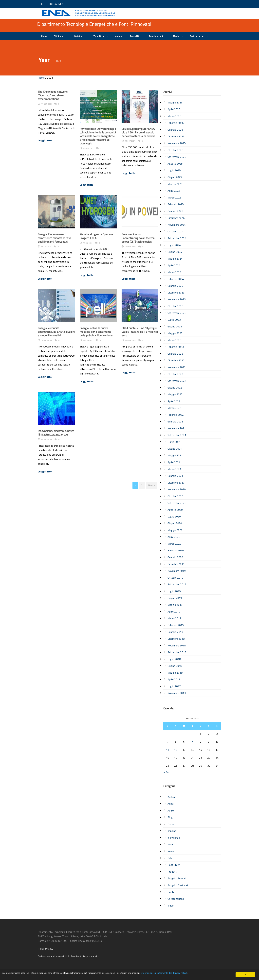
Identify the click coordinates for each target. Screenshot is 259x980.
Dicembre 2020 (176, 483)
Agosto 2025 (175, 164)
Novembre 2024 (177, 225)
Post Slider (174, 865)
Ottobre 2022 (175, 374)
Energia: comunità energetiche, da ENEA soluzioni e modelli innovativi (56, 332)
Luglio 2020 (174, 516)
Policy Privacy (46, 949)
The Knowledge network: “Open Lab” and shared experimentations (53, 95)
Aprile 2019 (174, 612)
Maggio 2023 (175, 333)
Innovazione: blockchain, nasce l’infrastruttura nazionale (56, 433)
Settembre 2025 (177, 157)
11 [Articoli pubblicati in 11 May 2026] (167, 750)
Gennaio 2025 (175, 211)
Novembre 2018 (177, 645)
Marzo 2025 (174, 197)
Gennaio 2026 (175, 130)
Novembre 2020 (177, 489)
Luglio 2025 (174, 170)
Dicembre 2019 (176, 564)
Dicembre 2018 (176, 639)
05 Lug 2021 (46, 247)
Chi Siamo (59, 36)
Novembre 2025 (177, 143)
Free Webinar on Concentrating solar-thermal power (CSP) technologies (138, 238)
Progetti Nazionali (178, 885)
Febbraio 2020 (176, 550)
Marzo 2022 (174, 408)
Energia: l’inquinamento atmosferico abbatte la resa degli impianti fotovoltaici (54, 238)
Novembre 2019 (177, 571)
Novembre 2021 (177, 428)
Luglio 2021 (174, 442)
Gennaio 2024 (175, 286)
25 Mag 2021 (130, 247)
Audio (171, 810)
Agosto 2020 (175, 510)
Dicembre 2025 (176, 136)
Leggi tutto (45, 140)
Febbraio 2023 (176, 347)
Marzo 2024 (174, 272)
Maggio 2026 (175, 102)
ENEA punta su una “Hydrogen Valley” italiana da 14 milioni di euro (140, 332)
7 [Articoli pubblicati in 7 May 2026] (192, 742)
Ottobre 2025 (175, 150)
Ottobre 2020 (175, 496)
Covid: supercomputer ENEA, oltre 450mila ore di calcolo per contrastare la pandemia (139, 132)
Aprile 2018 (174, 679)
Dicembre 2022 (176, 360)
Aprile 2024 (174, 265)
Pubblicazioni (156, 36)
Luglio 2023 (174, 320)
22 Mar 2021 (130, 340)
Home (44, 36)
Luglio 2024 (174, 245)
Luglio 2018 (174, 659)
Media (176, 36)
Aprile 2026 (174, 109)
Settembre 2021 (177, 435)
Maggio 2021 (175, 455)
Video (171, 906)
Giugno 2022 (175, 388)
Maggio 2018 (175, 673)
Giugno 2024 (175, 252)
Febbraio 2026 (176, 123)
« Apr (166, 772)
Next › (151, 485)
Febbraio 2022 (176, 415)
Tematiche (99, 36)
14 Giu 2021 (88, 243)
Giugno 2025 (175, 177)
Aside (171, 804)
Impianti (119, 36)
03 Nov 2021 (88, 148)
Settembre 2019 (177, 584)
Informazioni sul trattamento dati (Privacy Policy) (201, 974)
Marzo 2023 (174, 340)
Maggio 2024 (175, 259)
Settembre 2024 (177, 238)
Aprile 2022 (174, 401)
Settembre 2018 (177, 652)
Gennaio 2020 (175, 557)
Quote (171, 892)
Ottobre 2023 (175, 306)
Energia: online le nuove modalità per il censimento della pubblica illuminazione (96, 332)
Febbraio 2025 (176, 204)
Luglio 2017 (174, 686)
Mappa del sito (91, 956)
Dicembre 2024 (176, 218)
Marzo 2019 (174, 618)
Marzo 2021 (174, 469)
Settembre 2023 (177, 313)
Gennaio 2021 (175, 476)
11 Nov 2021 (46, 104)
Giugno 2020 (175, 523)
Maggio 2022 (175, 394)
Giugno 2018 (175, 666)
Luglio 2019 (174, 591)
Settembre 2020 (177, 503)
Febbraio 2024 (176, 279)
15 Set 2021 (130, 141)
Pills (170, 858)
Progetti (134, 36)
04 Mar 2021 (47, 440)
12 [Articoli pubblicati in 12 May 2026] (176, 750)
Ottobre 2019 (175, 578)
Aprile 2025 (174, 191)
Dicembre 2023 (176, 293)
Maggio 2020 (175, 530)
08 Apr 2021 (88, 340)
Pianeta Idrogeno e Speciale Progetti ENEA (96, 236)
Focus (171, 824)
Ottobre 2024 (175, 231)
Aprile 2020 (174, 537)
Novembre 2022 (177, 367)
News (171, 851)
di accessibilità (53, 956)
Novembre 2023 (177, 299)
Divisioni (79, 36)
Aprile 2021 (174, 462)
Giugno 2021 (175, 449)
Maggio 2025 (175, 184)
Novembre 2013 (177, 693)
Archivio (172, 797)
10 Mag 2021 (47, 340)
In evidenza (174, 838)
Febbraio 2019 (176, 625)
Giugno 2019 (175, 598)
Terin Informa (197, 36)
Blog (170, 817)
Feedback (76, 956)
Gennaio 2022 (175, 421)
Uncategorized (176, 899)
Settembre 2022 (177, 381)
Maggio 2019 (175, 605)
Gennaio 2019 (175, 632)
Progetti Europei (177, 878)
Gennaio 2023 (175, 354)
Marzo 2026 (174, 116)
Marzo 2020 (174, 544)
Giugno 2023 (175, 326)
